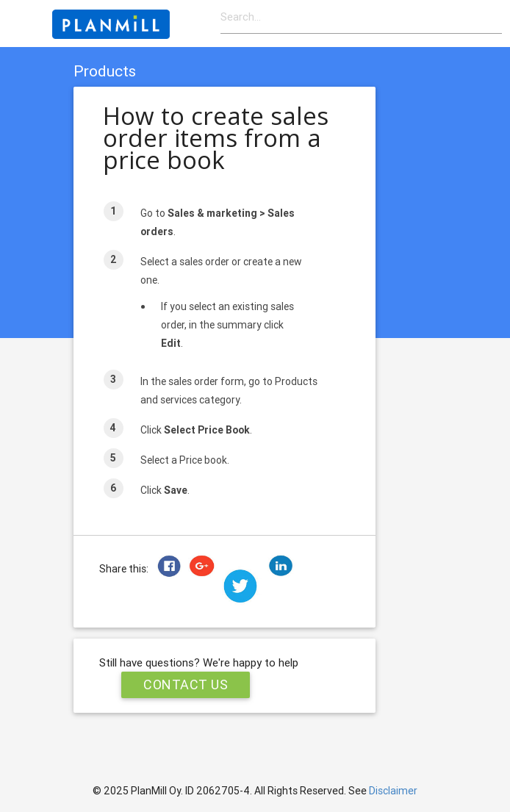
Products (105, 71)
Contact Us (186, 685)
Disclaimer (393, 791)
